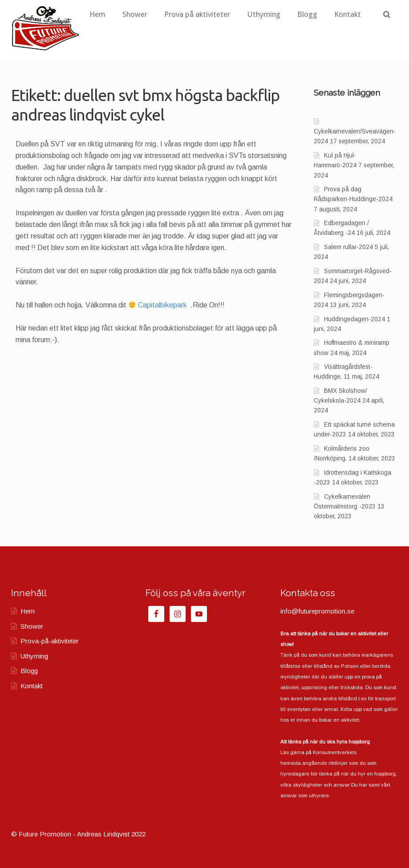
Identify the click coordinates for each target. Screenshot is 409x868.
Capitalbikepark (163, 305)
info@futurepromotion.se (317, 611)
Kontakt (135, 43)
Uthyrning (296, 14)
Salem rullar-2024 (348, 247)
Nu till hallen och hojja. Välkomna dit (77, 305)
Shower (167, 14)
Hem (130, 14)
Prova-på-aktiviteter (50, 641)
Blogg (339, 14)
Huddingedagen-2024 (354, 319)
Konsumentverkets (335, 752)
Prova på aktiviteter (229, 14)
